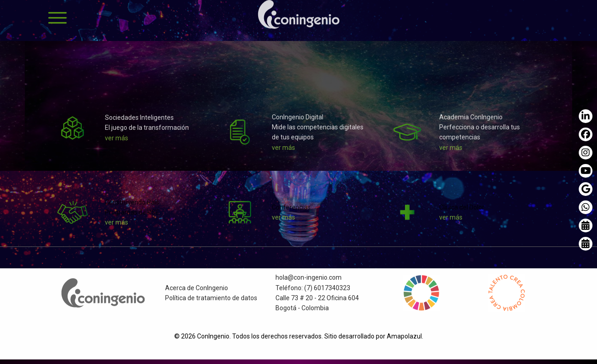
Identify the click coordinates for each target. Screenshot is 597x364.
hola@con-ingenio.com (309, 281)
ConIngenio (213, 336)
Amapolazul (404, 336)
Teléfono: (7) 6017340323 (313, 292)
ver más (117, 142)
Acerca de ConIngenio (197, 292)
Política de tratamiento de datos (211, 302)
